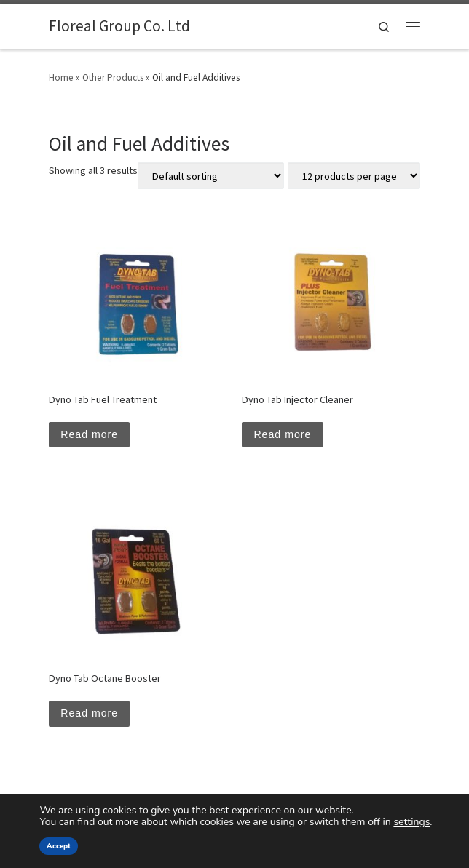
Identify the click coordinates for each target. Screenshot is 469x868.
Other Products (113, 77)
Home (61, 77)
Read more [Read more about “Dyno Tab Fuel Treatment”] (89, 434)
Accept (59, 846)
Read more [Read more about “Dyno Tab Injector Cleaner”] (282, 434)
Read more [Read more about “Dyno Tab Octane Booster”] (89, 713)
